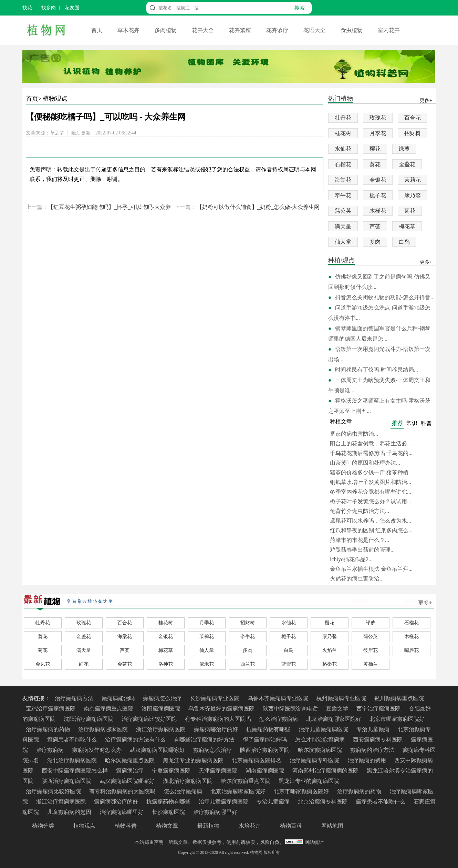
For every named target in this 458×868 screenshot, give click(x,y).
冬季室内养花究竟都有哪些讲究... (371, 492)
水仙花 (343, 149)
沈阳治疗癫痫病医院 (89, 719)
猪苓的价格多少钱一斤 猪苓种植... (371, 472)
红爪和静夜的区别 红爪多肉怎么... (371, 530)
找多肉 (49, 8)
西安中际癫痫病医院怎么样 (75, 771)
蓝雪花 (289, 664)
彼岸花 (371, 650)
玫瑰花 (378, 118)
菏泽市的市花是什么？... (360, 540)
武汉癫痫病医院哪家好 (158, 750)
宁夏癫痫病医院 (172, 771)
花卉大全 (204, 30)
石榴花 (343, 164)
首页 (97, 30)
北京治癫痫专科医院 (323, 802)
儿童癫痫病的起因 (70, 812)
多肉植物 (166, 30)
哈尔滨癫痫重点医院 (131, 760)
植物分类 (43, 826)
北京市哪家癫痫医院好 (397, 719)
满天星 (343, 226)
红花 (84, 664)
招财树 (413, 133)
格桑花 (330, 664)
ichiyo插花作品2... (351, 559)
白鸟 (404, 242)
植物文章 (167, 826)
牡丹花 (343, 118)
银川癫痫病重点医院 (399, 698)
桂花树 (343, 133)
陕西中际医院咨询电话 (291, 709)
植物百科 (291, 826)
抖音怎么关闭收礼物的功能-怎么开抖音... (385, 297)
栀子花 (378, 195)
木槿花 (378, 211)
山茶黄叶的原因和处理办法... (365, 463)
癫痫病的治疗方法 (373, 750)
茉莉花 (413, 180)
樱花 (375, 149)
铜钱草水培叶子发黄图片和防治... (371, 482)
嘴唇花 (412, 650)
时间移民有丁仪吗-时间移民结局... (377, 370)
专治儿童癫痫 (374, 729)
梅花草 (407, 226)
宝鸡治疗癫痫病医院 (51, 709)
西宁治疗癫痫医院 (379, 709)
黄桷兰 (371, 664)
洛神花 (166, 664)
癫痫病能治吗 (119, 698)
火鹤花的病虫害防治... (357, 579)
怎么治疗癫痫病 (279, 719)
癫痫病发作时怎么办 (97, 750)
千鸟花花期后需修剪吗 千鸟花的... (371, 453)
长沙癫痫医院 (169, 812)
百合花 (413, 118)
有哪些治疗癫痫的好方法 (205, 740)
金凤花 (43, 664)
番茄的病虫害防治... (354, 434)
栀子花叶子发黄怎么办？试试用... (371, 501)
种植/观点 (341, 261)
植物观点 (55, 99)
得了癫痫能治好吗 (266, 740)
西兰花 (248, 664)
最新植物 (208, 826)
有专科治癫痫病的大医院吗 (219, 719)
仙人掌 (343, 242)
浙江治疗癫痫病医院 (162, 729)
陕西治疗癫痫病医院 (266, 750)
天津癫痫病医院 (219, 771)
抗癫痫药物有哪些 (269, 729)
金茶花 (125, 664)
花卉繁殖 (241, 30)
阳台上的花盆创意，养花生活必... (371, 443)
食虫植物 (352, 30)
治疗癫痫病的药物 (49, 729)
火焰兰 (330, 650)
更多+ (425, 603)
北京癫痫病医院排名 (257, 760)
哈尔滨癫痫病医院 (321, 750)
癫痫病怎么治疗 (163, 698)
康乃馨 (413, 195)
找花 (27, 8)
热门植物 (341, 99)
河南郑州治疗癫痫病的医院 (326, 771)
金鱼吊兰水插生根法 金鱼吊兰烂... (371, 569)
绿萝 (404, 149)
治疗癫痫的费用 (367, 760)
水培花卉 (250, 826)
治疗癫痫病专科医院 (315, 760)
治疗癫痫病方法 (75, 698)
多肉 (375, 242)
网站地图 (332, 826)
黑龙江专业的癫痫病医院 (194, 760)
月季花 (378, 133)
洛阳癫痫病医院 (162, 709)
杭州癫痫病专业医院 (342, 698)
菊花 (410, 211)
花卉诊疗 (278, 30)
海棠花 (343, 180)
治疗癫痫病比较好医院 (150, 719)
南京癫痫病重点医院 (109, 709)
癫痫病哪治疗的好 (217, 729)
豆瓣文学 (338, 709)
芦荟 (375, 226)
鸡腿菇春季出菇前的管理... (362, 550)
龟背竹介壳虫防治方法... (360, 511)
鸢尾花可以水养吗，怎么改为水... (371, 521)
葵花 (375, 164)
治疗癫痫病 (51, 750)
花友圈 (72, 8)
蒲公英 (343, 211)
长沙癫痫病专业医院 (215, 698)
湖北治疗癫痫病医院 (73, 760)
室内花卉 (389, 30)
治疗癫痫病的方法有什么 (136, 740)
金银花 (378, 180)
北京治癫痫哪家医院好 (334, 719)
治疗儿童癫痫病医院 (324, 729)
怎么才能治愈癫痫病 (321, 740)
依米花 (207, 664)
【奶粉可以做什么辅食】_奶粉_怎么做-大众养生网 (258, 207)
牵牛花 (343, 195)
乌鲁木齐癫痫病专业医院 (279, 698)
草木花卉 (129, 30)
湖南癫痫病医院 (266, 771)
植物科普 (126, 826)
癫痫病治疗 (131, 771)
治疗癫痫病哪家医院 (104, 729)
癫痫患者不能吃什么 (73, 740)
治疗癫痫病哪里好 (122, 812)
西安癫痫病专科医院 (378, 740)
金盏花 (407, 164)
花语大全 (315, 30)
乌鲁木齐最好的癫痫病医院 (222, 709)
